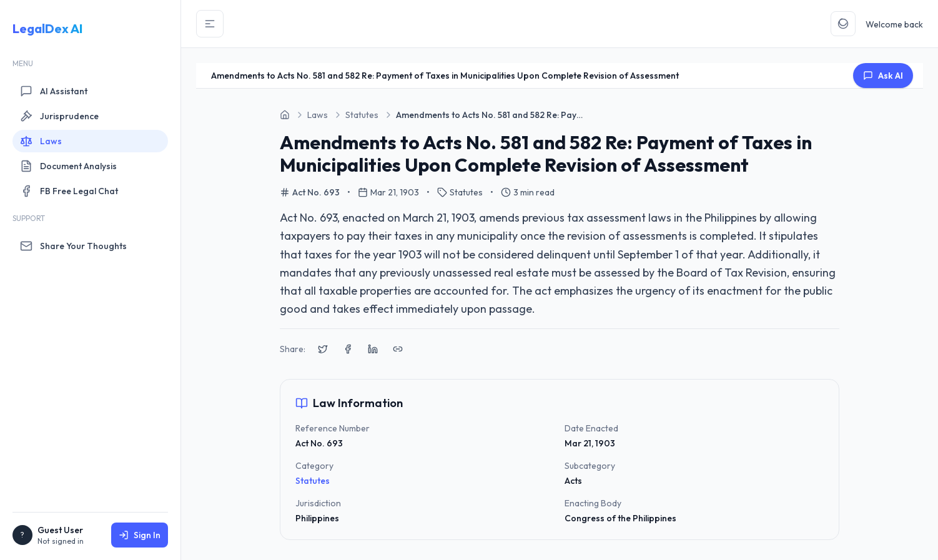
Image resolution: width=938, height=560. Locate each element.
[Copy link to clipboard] (398, 349)
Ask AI (883, 76)
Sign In (140, 535)
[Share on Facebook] (348, 349)
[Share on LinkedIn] (373, 349)
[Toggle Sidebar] (210, 24)
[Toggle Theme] (843, 24)
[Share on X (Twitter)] (323, 349)
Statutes (313, 481)
